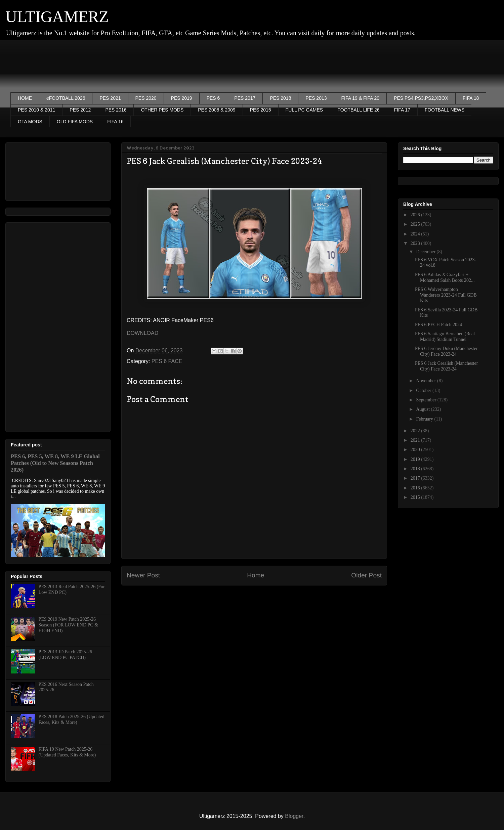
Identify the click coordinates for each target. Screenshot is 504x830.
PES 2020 (146, 98)
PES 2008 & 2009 (217, 110)
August (423, 409)
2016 (416, 488)
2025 (416, 224)
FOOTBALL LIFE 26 (359, 110)
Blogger (294, 816)
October (424, 390)
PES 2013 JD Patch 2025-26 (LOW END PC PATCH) (65, 655)
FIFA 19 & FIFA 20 (361, 98)
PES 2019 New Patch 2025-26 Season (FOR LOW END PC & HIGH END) (68, 625)
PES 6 (213, 98)
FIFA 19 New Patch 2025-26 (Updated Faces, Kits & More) (67, 752)
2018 (416, 469)
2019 (416, 459)
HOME (25, 98)
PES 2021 (110, 98)
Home (256, 575)
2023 (416, 243)
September (427, 400)
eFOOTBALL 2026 (66, 98)
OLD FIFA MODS (75, 122)
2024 (416, 234)
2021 (416, 440)
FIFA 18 (471, 98)
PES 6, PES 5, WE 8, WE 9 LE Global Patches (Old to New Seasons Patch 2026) (55, 463)
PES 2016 (116, 110)
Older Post (366, 575)
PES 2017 (245, 98)
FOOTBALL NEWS (445, 110)
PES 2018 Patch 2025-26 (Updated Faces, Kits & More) (72, 719)
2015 (416, 497)
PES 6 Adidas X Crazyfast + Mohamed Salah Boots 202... (445, 277)
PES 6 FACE (167, 361)
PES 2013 (316, 98)
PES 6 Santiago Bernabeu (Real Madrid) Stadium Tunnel (445, 337)
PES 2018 (280, 98)
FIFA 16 (115, 122)
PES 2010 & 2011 (36, 110)
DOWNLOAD (142, 333)
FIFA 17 (402, 110)
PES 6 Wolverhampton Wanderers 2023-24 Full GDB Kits (446, 295)
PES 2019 (182, 98)
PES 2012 (80, 110)
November (427, 381)
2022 (416, 431)
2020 (416, 450)
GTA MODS (30, 122)
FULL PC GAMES (304, 110)
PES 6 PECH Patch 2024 (438, 325)
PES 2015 (261, 110)
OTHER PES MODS (162, 110)
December (426, 252)
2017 (416, 478)
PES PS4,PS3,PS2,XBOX (421, 98)
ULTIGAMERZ (57, 17)
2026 (416, 215)
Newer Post (143, 575)
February (425, 419)
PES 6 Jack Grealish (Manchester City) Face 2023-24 (446, 366)
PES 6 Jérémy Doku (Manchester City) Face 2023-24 (446, 351)
